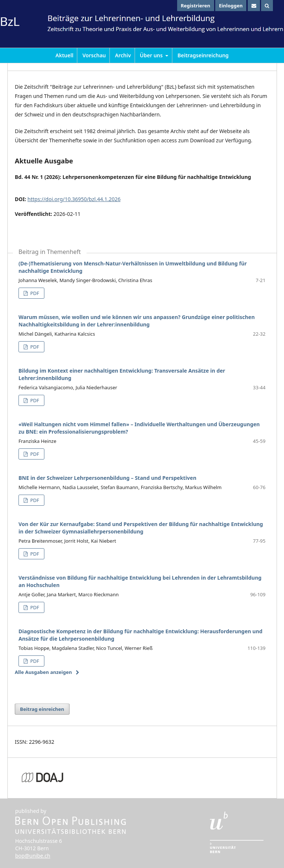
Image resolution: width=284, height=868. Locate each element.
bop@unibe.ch (33, 856)
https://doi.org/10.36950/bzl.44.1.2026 (74, 199)
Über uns (152, 55)
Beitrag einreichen (42, 709)
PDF (34, 293)
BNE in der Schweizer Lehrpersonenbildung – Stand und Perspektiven (107, 478)
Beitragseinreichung (203, 55)
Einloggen (231, 6)
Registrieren (196, 6)
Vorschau (94, 55)
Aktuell (64, 55)
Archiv (123, 55)
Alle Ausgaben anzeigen (43, 672)
